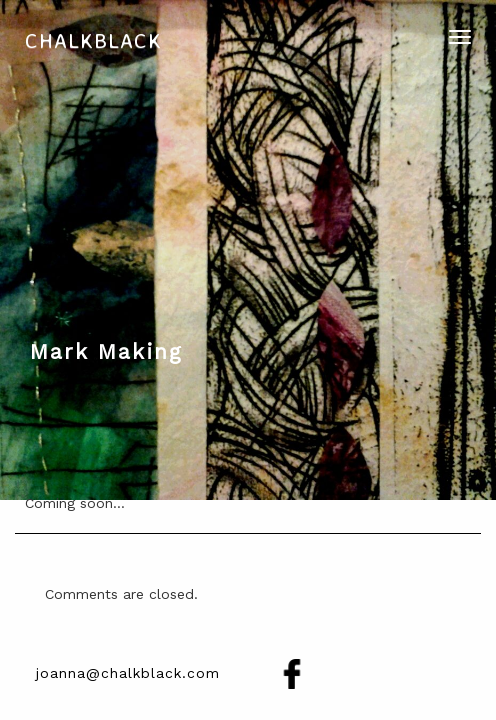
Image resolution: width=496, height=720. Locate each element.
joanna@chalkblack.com (128, 673)
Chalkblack (93, 40)
